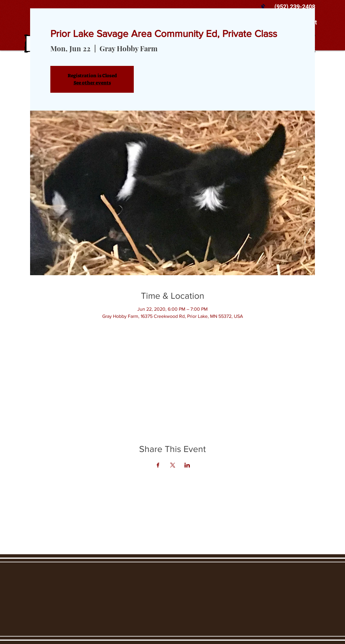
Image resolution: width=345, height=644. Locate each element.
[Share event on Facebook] (158, 465)
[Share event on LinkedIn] (187, 465)
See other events (92, 83)
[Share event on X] (173, 465)
